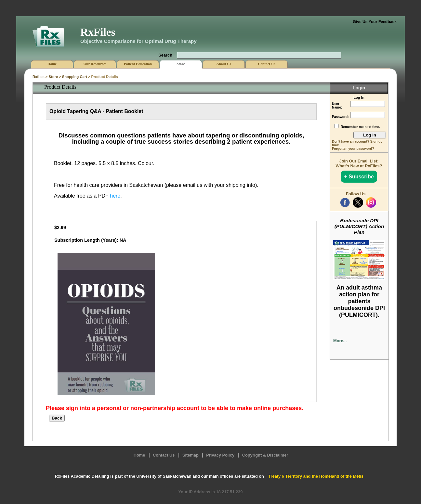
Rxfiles (39, 77)
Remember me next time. (360, 127)
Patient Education (138, 64)
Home (139, 455)
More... (340, 341)
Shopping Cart (75, 77)
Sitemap (191, 455)
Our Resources (95, 64)
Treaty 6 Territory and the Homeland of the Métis (316, 476)
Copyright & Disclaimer (265, 455)
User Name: (337, 106)
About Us (224, 64)
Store (53, 77)
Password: (340, 117)
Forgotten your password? (353, 149)
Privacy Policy (220, 455)
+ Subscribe (359, 177)
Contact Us (164, 455)
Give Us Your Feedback (375, 22)
